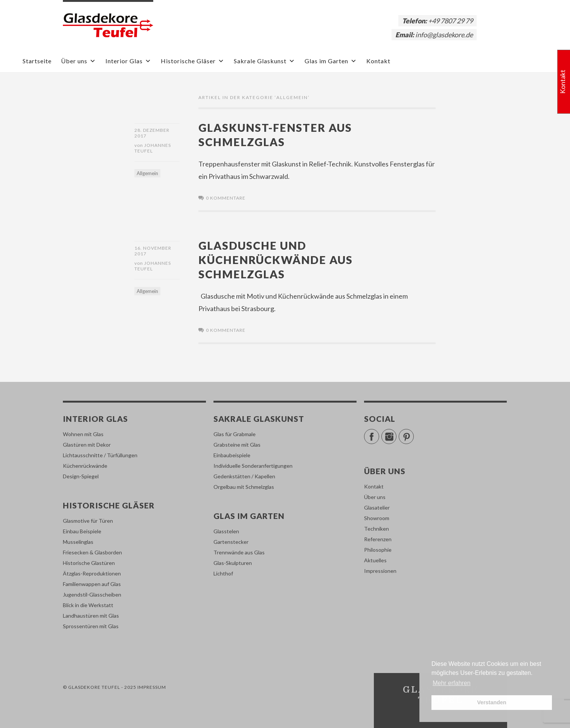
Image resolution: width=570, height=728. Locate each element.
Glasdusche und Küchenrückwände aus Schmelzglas (276, 259)
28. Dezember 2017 (152, 133)
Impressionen (380, 571)
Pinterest (414, 433)
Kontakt (378, 61)
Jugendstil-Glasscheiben (92, 594)
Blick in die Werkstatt (88, 605)
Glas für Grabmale (235, 434)
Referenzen (378, 539)
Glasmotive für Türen (88, 521)
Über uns (78, 61)
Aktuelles (375, 560)
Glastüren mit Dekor (87, 445)
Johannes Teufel (153, 148)
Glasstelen (226, 531)
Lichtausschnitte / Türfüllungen (100, 455)
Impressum (152, 687)
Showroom (377, 518)
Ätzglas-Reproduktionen (92, 573)
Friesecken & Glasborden (92, 552)
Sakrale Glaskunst (264, 61)
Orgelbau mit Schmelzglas (244, 487)
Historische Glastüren (89, 563)
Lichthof (223, 573)
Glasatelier (377, 507)
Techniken (376, 529)
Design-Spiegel (81, 476)
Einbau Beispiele (82, 531)
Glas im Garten (331, 61)
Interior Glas (128, 61)
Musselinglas (78, 542)
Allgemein (147, 173)
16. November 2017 (153, 251)
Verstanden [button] (492, 702)
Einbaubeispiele (232, 455)
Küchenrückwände (85, 466)
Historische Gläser (193, 61)
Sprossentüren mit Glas (91, 626)
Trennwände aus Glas (239, 552)
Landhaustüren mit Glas (91, 616)
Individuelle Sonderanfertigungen (253, 466)
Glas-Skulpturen (233, 563)
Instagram (396, 433)
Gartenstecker (231, 542)
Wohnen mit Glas (83, 434)
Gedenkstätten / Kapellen (244, 476)
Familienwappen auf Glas (92, 584)
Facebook (379, 433)
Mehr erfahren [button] (452, 683)
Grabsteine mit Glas (237, 445)
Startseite (37, 61)
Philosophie (378, 550)
